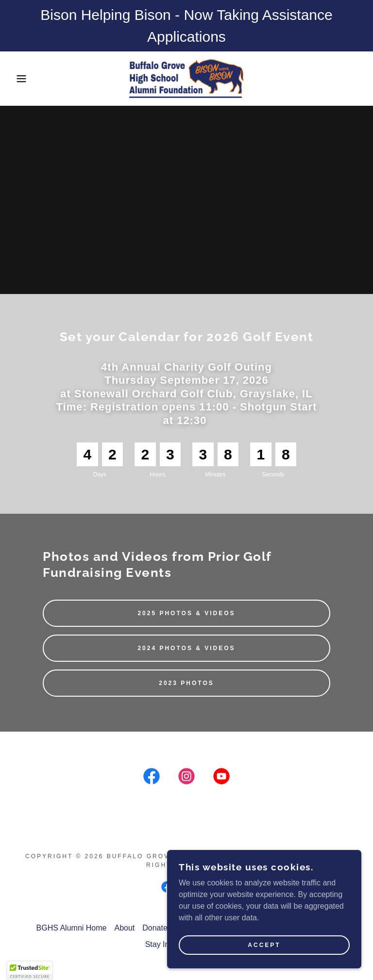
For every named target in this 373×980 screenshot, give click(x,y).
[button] (19, 79)
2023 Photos (186, 683)
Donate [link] (155, 928)
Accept (264, 945)
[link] (186, 79)
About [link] (124, 928)
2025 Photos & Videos (186, 613)
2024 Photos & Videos (186, 648)
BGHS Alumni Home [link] (72, 928)
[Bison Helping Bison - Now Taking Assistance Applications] (186, 26)
